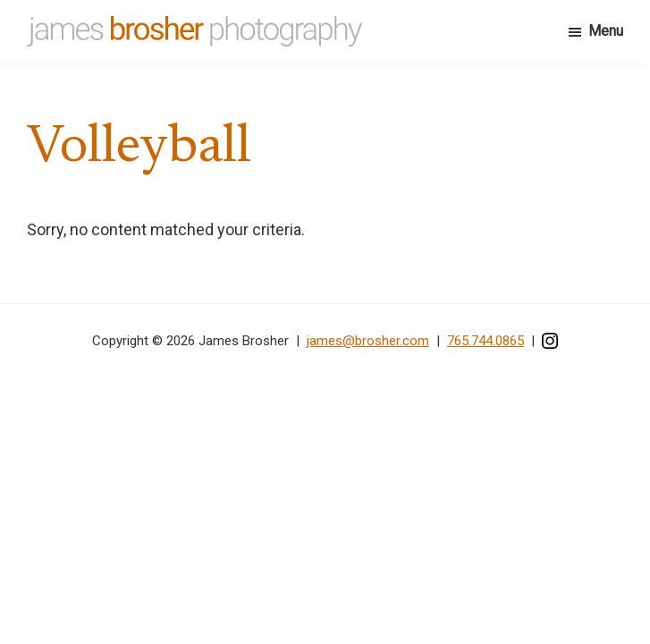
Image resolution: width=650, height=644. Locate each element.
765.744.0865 (485, 341)
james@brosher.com (368, 341)
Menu (606, 31)
